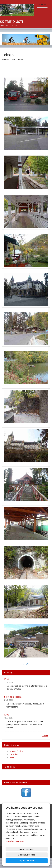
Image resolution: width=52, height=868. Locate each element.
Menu (42, 5)
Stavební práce (16, 751)
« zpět (26, 664)
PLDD (13, 757)
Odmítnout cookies (27, 855)
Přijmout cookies (27, 861)
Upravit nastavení (27, 849)
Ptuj (7, 679)
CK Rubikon (15, 754)
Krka (7, 715)
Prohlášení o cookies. (15, 841)
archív (45, 735)
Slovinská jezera (13, 697)
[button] (6, 40)
